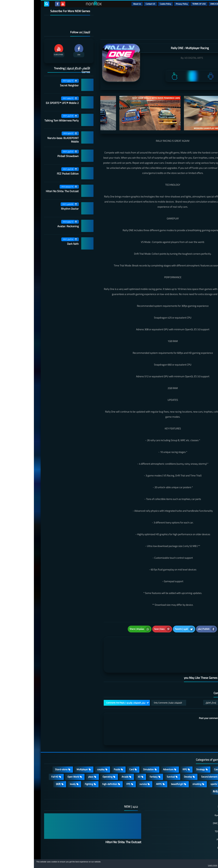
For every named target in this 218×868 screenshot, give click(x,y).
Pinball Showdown (34, 156)
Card (98, 751)
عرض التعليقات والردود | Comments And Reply (92, 685)
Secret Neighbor (35, 85)
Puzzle (83, 751)
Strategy (167, 751)
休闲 (24, 766)
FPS (94, 766)
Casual (184, 751)
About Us (103, 4)
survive (109, 766)
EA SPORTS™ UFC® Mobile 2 (28, 103)
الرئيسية (199, 4)
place (57, 759)
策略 (200, 773)
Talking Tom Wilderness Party (28, 120)
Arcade (91, 759)
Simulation (115, 751)
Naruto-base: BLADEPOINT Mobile (29, 140)
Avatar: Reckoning (34, 226)
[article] (105, 645)
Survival (137, 759)
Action (199, 751)
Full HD (21, 759)
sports (180, 766)
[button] (205, 864)
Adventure (134, 751)
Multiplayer (48, 751)
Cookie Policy (132, 4)
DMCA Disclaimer (184, 4)
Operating (74, 759)
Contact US (116, 4)
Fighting (55, 766)
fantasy (120, 759)
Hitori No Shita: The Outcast (28, 191)
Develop (154, 759)
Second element (175, 759)
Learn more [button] (185, 865)
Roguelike (197, 759)
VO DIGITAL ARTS (160, 58)
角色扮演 (184, 773)
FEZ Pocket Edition (34, 174)
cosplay (67, 751)
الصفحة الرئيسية (189, 797)
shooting (163, 766)
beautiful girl (143, 766)
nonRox (182, 857)
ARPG (125, 766)
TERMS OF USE (165, 4)
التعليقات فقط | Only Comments (134, 685)
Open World (39, 759)
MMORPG (197, 766)
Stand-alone (27, 751)
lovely (39, 766)
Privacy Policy (148, 4)
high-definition (76, 766)
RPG (151, 751)
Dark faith (39, 244)
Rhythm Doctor (36, 209)
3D (105, 759)
